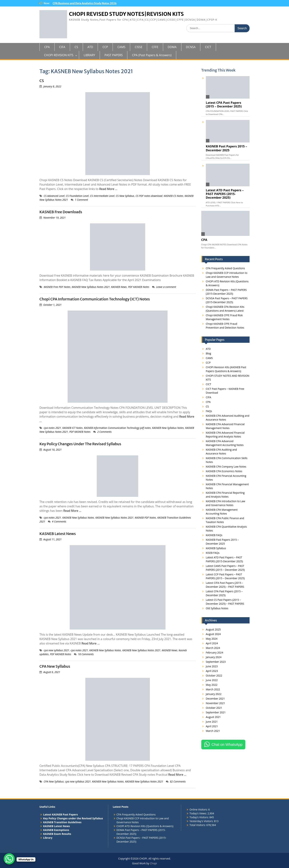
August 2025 (213, 629)
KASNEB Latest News (58, 534)
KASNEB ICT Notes (72, 428)
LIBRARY (89, 55)
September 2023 (216, 662)
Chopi (153, 863)
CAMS (121, 47)
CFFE (155, 47)
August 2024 (213, 634)
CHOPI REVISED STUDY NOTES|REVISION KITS (126, 14)
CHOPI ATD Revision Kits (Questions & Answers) (145, 826)
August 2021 (213, 717)
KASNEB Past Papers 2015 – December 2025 (227, 148)
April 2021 (212, 726)
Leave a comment (166, 287)
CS (76, 47)
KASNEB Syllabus (216, 548)
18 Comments (86, 654)
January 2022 (214, 694)
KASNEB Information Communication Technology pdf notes (117, 428)
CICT (208, 47)
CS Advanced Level (54, 196)
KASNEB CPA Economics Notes (224, 471)
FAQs (209, 411)
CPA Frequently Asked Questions (225, 268)
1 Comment (81, 200)
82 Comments (178, 781)
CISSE (139, 47)
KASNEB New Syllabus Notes (168, 428)
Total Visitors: (198, 825)
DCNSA (191, 47)
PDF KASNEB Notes (139, 287)
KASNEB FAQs (214, 535)
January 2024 (214, 657)
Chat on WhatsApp (227, 745)
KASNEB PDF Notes (145, 518)
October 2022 (214, 676)
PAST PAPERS (114, 55)
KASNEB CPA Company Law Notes (226, 467)
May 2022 (212, 685)
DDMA (172, 47)
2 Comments (105, 432)
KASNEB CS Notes (173, 196)
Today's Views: (198, 813)
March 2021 (213, 731)
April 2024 (212, 643)
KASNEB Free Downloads (61, 212)
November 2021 (216, 703)
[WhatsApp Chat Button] (9, 859)
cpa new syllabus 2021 (56, 650)
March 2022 (213, 689)
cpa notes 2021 (52, 428)
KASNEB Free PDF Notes (57, 287)
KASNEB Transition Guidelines (62, 822)
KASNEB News (119, 287)
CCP (105, 47)
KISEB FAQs (213, 553)
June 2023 (212, 666)
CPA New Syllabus (55, 666)
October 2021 (214, 708)
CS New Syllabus (125, 196)
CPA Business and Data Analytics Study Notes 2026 (85, 3)
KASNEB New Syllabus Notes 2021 (91, 287)
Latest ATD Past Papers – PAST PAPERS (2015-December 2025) (225, 194)
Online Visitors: (199, 809)
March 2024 (213, 648)
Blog (209, 353)
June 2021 (212, 722)
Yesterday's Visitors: (202, 821)
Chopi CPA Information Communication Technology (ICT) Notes (95, 299)
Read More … (108, 189)
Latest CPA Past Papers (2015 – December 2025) (224, 104)
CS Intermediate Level (102, 196)
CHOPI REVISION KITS (59, 55)
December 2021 (215, 699)
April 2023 (212, 671)
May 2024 (212, 639)
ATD (90, 47)
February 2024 (215, 652)
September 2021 (216, 712)
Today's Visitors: (199, 817)
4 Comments (59, 521)
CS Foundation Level (77, 196)
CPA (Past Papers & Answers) (152, 55)
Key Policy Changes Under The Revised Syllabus (80, 444)
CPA (47, 47)
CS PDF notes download (149, 196)
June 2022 (212, 680)
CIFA (62, 47)
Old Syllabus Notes (217, 608)
